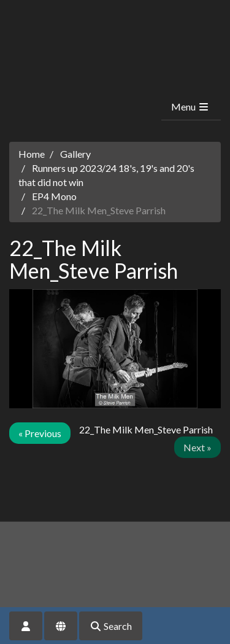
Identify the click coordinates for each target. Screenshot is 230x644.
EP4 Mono (54, 196)
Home (32, 154)
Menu (190, 107)
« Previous (40, 433)
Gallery (75, 154)
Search (111, 626)
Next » (197, 447)
